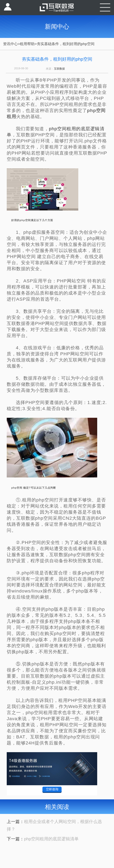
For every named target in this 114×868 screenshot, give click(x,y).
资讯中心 (10, 44)
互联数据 (59, 69)
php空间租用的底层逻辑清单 (51, 839)
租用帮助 (27, 44)
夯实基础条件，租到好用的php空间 (66, 44)
